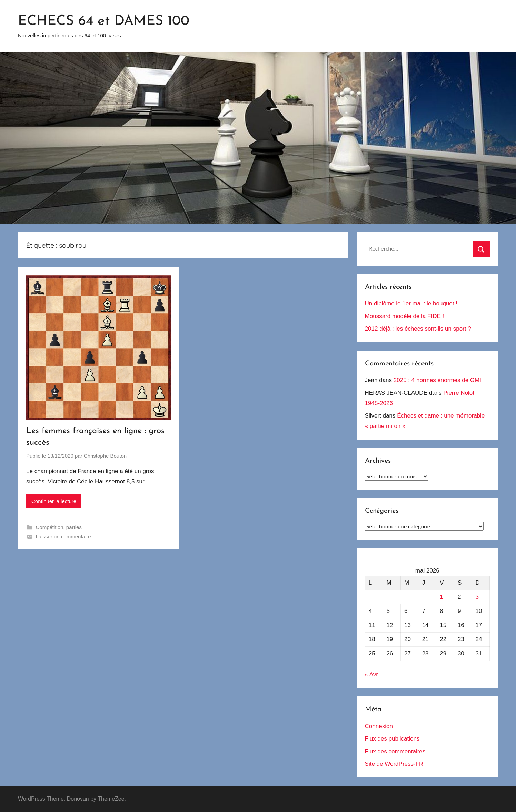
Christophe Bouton (105, 456)
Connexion (379, 726)
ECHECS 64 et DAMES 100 (104, 21)
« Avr (371, 674)
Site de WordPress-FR (394, 764)
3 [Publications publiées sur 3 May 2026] (477, 597)
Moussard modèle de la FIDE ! (405, 316)
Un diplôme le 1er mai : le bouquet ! (411, 304)
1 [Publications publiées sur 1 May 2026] (441, 597)
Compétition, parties (59, 527)
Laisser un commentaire (63, 536)
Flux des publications (392, 739)
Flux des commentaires (395, 751)
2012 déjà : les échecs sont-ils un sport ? (418, 329)
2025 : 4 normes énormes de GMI (437, 380)
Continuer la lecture (54, 501)
